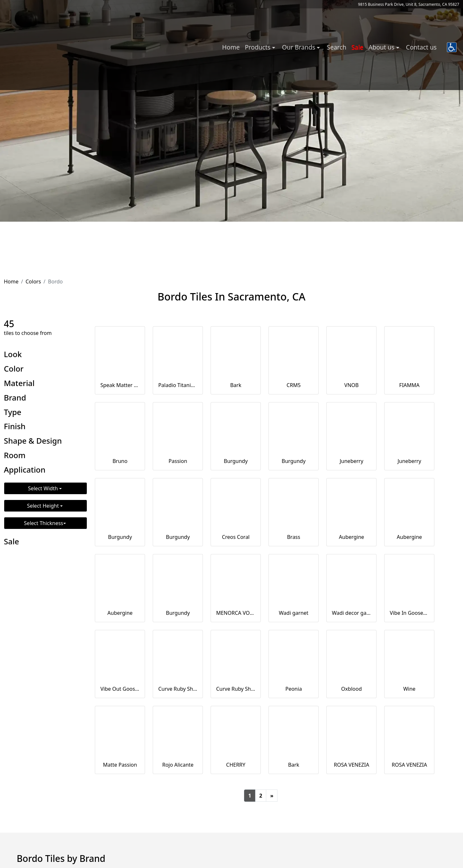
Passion (178, 461)
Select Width (44, 488)
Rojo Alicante (178, 765)
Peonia (293, 689)
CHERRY (236, 765)
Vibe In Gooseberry (409, 613)
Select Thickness (44, 523)
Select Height (44, 506)
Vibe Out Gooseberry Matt (120, 689)
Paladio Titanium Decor (178, 385)
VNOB (352, 385)
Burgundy (236, 461)
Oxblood (351, 689)
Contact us (421, 47)
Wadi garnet (294, 613)
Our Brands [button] (299, 47)
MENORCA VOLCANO (236, 613)
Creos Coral (236, 537)
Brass (294, 537)
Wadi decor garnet (351, 613)
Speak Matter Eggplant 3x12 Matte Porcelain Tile (120, 385)
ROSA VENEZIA (351, 765)
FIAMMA (409, 385)
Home (231, 47)
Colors (33, 282)
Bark (236, 385)
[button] (452, 47)
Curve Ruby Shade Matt (236, 689)
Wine (409, 689)
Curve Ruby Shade (178, 689)
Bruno (120, 461)
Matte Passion (120, 765)
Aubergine (351, 537)
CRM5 (294, 385)
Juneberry (351, 461)
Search (336, 47)
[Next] (272, 796)
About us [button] (382, 47)
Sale (357, 47)
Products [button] (258, 47)
